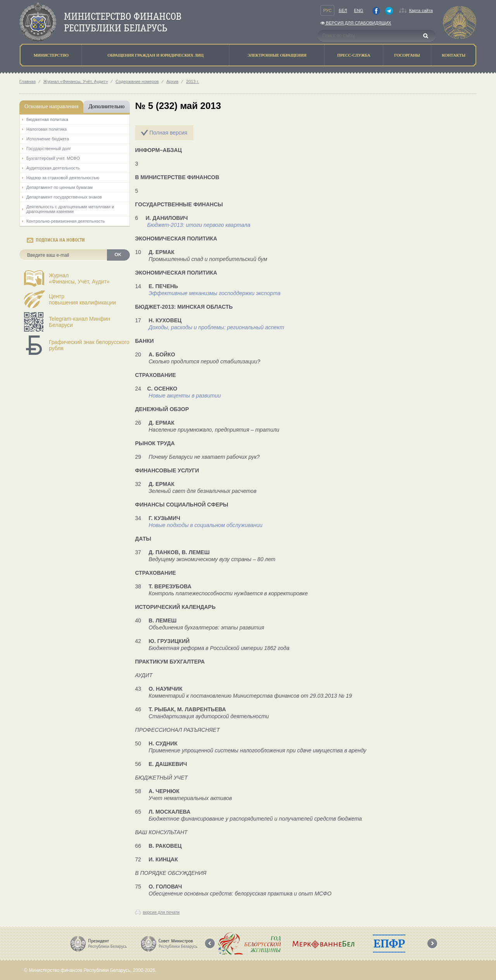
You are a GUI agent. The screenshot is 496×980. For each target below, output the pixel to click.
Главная (28, 81)
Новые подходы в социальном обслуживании (206, 525)
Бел (343, 10)
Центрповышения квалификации (82, 299)
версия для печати (161, 912)
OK (118, 255)
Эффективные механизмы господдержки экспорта (215, 293)
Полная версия (168, 133)
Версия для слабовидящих (356, 23)
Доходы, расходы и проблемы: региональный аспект (217, 327)
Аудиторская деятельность (53, 168)
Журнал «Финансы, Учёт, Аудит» (76, 81)
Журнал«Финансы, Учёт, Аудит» (79, 278)
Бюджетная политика (47, 119)
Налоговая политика (46, 129)
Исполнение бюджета (48, 139)
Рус (327, 10)
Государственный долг (49, 149)
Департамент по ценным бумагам (59, 187)
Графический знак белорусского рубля (89, 345)
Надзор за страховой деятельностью (63, 178)
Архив (173, 81)
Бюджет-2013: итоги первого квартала (199, 225)
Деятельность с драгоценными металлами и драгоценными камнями (70, 209)
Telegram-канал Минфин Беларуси (79, 322)
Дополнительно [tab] (106, 106)
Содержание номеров (137, 81)
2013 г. (192, 81)
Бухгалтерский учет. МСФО (53, 158)
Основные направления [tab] (51, 106)
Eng (359, 10)
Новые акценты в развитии (185, 396)
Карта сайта (421, 10)
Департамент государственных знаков (64, 197)
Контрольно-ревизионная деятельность (65, 221)
